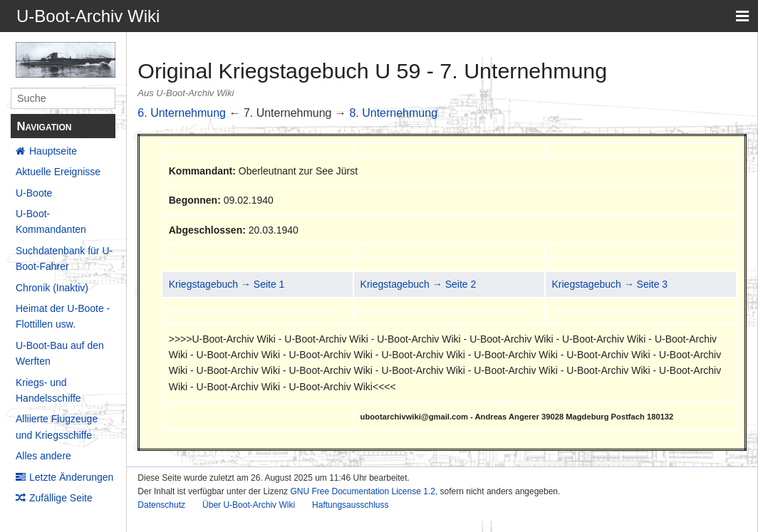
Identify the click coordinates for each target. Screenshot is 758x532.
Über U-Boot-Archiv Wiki (249, 505)
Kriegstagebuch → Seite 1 (227, 284)
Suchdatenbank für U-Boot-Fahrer (64, 259)
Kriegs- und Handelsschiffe (48, 390)
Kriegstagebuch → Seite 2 (419, 284)
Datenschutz (161, 505)
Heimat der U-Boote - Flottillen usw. (63, 316)
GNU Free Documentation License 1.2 (362, 491)
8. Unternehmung (393, 113)
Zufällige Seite (61, 498)
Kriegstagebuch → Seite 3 (609, 284)
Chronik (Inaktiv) (52, 288)
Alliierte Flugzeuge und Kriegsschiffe (57, 427)
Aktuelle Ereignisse (58, 172)
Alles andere (43, 456)
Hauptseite (53, 151)
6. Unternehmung (182, 113)
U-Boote (34, 193)
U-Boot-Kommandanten (51, 221)
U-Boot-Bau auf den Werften (60, 353)
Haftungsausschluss (350, 505)
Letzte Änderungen (71, 477)
